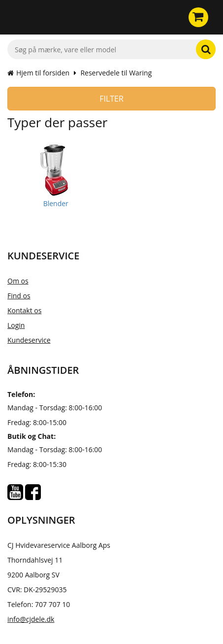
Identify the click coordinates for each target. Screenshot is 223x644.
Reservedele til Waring (116, 73)
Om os (18, 281)
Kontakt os (24, 310)
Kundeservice (29, 340)
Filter (111, 99)
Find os (19, 296)
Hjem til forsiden (38, 73)
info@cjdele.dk (31, 619)
